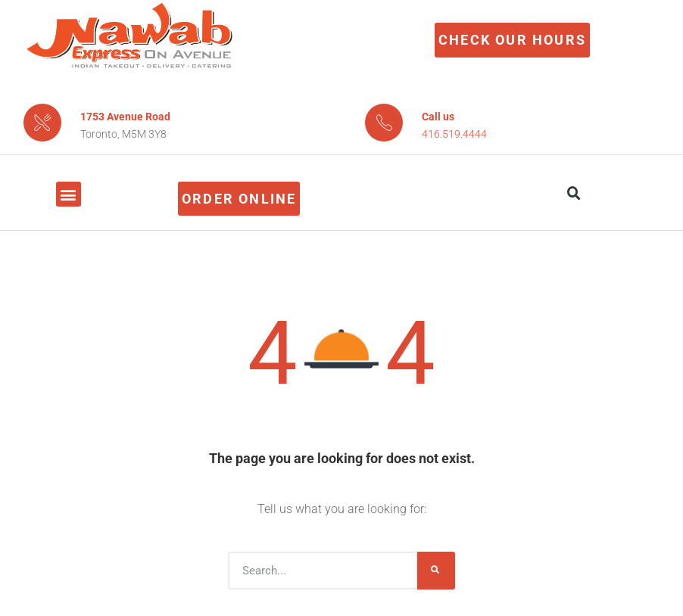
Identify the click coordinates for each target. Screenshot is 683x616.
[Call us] (384, 123)
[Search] (436, 571)
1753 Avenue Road (125, 117)
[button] (69, 194)
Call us (438, 117)
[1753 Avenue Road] (42, 123)
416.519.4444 (454, 134)
